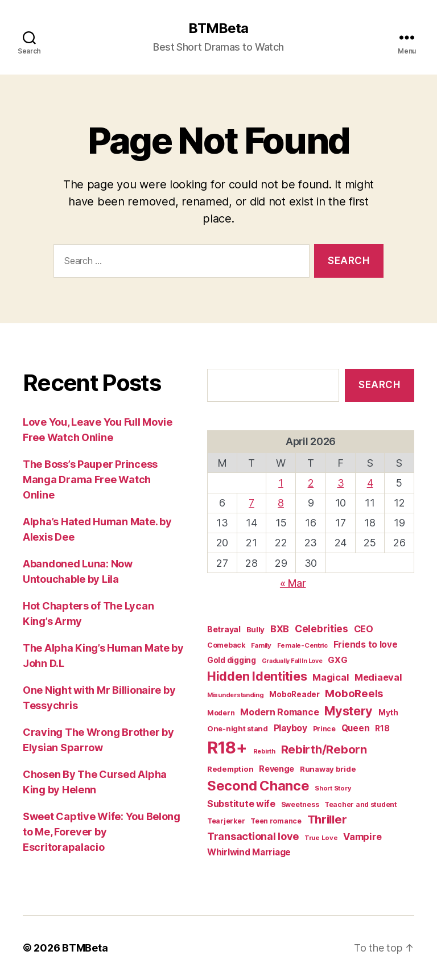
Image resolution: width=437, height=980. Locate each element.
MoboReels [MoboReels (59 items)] (354, 693)
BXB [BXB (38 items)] (280, 629)
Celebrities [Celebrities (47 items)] (321, 629)
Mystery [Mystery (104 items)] (349, 711)
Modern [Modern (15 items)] (221, 713)
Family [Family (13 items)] (261, 645)
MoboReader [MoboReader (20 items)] (294, 694)
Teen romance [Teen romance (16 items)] (276, 821)
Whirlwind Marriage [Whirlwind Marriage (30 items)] (249, 852)
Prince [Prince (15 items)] (324, 729)
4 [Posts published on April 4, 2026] (370, 483)
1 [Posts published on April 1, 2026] (281, 483)
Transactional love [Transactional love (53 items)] (253, 836)
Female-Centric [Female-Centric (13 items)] (302, 645)
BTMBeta (218, 28)
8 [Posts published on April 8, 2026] (281, 503)
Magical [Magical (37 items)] (331, 677)
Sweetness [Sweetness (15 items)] (300, 804)
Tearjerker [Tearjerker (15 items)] (226, 821)
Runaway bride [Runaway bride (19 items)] (328, 769)
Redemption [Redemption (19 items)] (230, 769)
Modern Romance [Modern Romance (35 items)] (279, 712)
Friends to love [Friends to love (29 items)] (366, 645)
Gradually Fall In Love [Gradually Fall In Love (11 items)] (292, 661)
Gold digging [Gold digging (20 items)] (232, 660)
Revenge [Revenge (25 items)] (277, 769)
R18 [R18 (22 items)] (382, 728)
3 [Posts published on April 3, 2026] (341, 483)
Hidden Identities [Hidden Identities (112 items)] (257, 676)
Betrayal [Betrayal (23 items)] (224, 629)
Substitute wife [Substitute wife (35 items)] (241, 804)
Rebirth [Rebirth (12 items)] (264, 751)
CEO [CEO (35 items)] (364, 629)
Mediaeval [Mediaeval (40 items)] (378, 677)
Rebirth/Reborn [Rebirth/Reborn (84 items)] (324, 749)
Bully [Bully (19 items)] (256, 629)
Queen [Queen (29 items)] (356, 728)
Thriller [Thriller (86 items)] (327, 819)
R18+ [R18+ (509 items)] (227, 748)
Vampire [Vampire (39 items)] (362, 837)
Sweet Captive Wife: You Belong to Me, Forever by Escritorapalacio (102, 832)
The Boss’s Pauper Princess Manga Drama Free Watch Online (90, 479)
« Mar (293, 583)
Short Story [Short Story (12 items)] (333, 788)
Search (379, 385)
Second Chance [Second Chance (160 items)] (258, 786)
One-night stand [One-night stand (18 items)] (238, 728)
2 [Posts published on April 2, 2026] (311, 483)
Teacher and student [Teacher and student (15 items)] (361, 804)
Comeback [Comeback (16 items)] (226, 645)
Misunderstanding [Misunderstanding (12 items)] (236, 695)
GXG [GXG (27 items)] (337, 660)
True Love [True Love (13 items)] (321, 838)
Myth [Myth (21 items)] (388, 713)
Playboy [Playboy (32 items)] (290, 728)
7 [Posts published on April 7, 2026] (252, 503)
